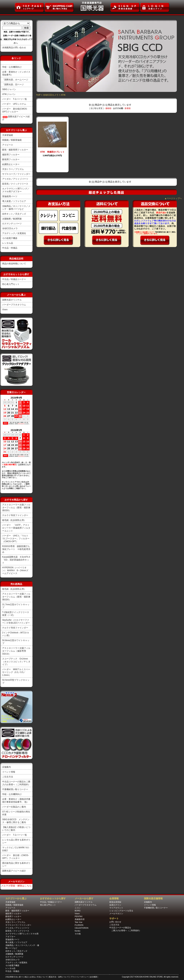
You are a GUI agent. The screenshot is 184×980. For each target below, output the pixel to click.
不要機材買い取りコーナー (15, 789)
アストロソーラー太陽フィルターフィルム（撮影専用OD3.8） (16, 651)
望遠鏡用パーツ (10, 196)
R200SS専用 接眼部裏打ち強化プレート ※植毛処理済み (16, 549)
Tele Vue (78, 922)
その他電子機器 (10, 238)
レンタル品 (8, 243)
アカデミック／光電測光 (14, 233)
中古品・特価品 (10, 248)
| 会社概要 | (94, 977)
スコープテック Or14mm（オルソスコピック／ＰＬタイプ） (16, 662)
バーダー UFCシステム (14, 104)
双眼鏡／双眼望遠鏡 (12, 140)
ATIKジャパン (9, 94)
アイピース (8, 145)
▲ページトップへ (173, 198)
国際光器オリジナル (12, 300)
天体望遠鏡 (8, 135)
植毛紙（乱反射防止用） (14, 520)
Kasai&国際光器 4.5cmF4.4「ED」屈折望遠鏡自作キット (16, 560)
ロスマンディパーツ (12, 224)
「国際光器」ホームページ (15, 80)
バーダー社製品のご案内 (14, 807)
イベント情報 (9, 772)
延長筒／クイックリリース (15, 184)
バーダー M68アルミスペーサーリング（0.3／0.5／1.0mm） (16, 672)
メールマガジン (116, 914)
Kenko (77, 931)
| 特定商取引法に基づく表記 (17, 977)
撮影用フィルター (11, 155)
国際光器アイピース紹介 (14, 871)
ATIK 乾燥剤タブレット (52, 152)
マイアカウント (116, 908)
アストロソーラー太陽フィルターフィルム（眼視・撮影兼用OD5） (16, 508)
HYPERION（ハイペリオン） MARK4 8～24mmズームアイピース (15, 570)
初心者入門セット (11, 284)
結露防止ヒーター (11, 164)
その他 (78, 934)
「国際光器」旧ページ (13, 85)
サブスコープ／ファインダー (16, 174)
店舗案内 (6, 767)
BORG (78, 911)
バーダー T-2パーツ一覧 (15, 99)
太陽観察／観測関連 (12, 219)
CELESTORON (82, 928)
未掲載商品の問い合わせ (14, 48)
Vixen (5, 310)
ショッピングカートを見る (121, 911)
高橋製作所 (80, 919)
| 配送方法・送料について (59, 977)
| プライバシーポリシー (79, 977)
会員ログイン (115, 905)
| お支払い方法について (38, 977)
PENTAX (79, 916)
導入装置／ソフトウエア (14, 201)
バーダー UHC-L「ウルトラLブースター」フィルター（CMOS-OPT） (16, 539)
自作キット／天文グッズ (14, 214)
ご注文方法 (8, 777)
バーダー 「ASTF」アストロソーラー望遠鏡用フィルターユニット (16, 528)
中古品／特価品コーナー (14, 279)
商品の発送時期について (14, 264)
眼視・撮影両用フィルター (15, 150)
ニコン (78, 908)
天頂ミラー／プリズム (13, 169)
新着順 (128, 108)
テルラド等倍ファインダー (15, 515)
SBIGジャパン (9, 89)
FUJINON (79, 925)
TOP (38, 95)
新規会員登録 (115, 902)
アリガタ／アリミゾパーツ (15, 179)
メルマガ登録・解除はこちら (16, 886)
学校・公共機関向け (12, 67)
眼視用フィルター (11, 159)
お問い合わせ (115, 922)
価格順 (108, 108)
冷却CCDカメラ (10, 228)
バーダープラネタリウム (14, 305)
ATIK (63, 95)
